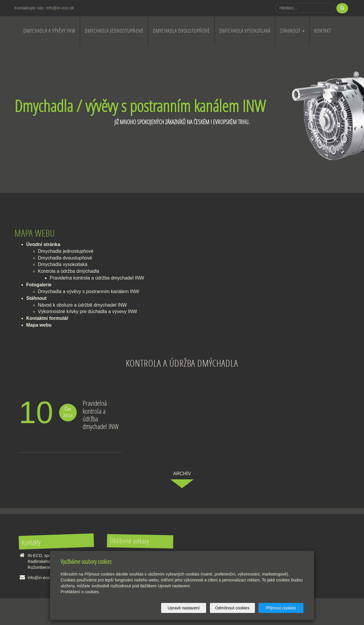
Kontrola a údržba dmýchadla (69, 271)
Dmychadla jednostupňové (114, 31)
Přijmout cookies (281, 608)
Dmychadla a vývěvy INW (49, 31)
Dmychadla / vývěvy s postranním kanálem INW (140, 106)
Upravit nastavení (184, 608)
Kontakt (323, 31)
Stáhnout (292, 31)
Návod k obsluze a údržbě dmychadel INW (82, 305)
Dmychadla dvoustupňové (181, 31)
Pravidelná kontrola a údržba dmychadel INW (97, 278)
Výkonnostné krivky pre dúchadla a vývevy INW (87, 311)
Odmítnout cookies (232, 608)
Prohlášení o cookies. (80, 592)
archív (182, 474)
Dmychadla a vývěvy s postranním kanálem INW (89, 291)
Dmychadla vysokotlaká (245, 31)
